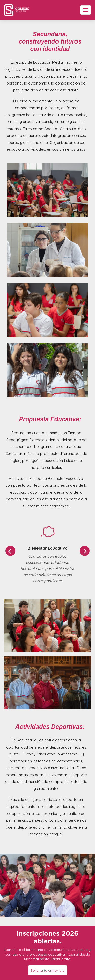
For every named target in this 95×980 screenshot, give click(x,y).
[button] (10, 551)
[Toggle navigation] (86, 10)
